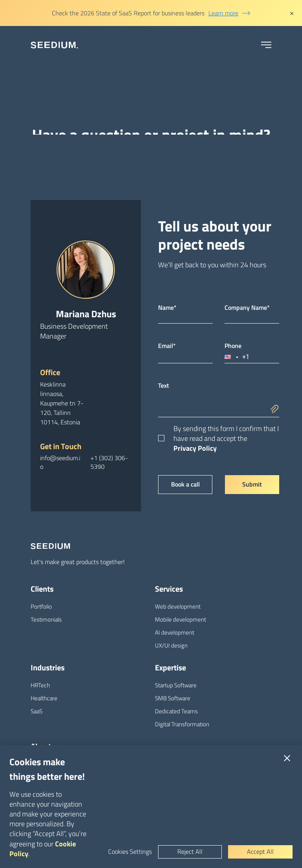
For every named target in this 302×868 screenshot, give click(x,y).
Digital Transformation (182, 724)
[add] (277, 403)
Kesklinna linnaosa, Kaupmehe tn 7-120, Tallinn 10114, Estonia (62, 403)
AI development (175, 632)
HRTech (40, 685)
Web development (178, 606)
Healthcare (44, 698)
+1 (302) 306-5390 (109, 462)
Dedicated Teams (176, 711)
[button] (232, 357)
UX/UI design (171, 645)
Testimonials (46, 619)
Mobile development (180, 619)
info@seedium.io (60, 462)
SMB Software (173, 698)
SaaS (37, 711)
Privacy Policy (195, 448)
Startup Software (176, 685)
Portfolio (41, 606)
